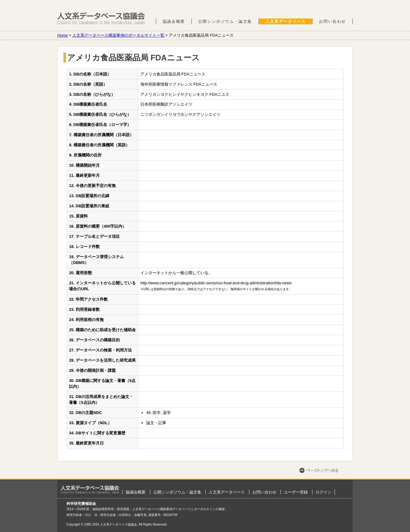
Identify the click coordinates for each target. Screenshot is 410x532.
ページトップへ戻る (319, 470)
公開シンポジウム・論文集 (225, 21)
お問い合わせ (332, 21)
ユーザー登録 (296, 492)
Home (62, 35)
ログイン (324, 492)
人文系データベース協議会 (101, 18)
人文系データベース (285, 21)
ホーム (90, 489)
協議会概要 (174, 21)
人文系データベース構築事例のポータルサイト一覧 (118, 35)
